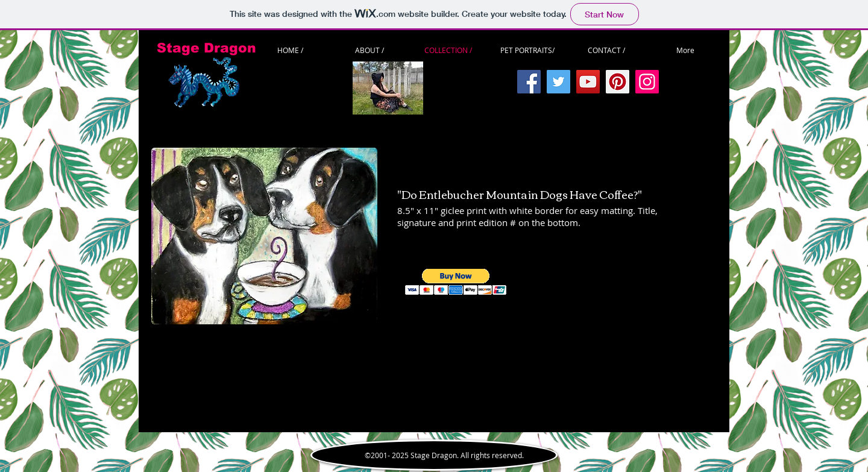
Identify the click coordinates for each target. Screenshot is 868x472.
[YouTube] (588, 82)
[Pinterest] (618, 82)
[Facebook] (529, 82)
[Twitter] (558, 82)
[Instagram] (647, 82)
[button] (456, 282)
